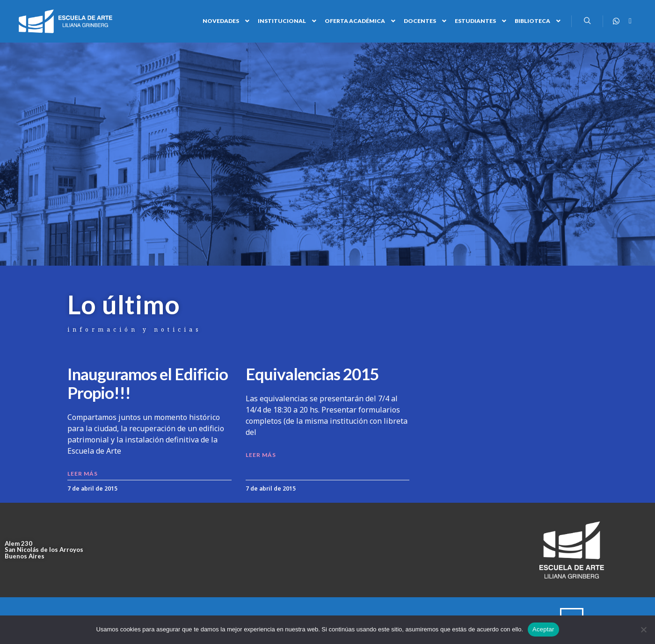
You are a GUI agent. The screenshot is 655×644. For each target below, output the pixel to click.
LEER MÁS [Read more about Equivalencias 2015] (261, 455)
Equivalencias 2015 (312, 374)
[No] (643, 630)
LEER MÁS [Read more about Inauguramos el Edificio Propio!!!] (83, 474)
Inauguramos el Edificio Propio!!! (148, 383)
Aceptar (543, 629)
